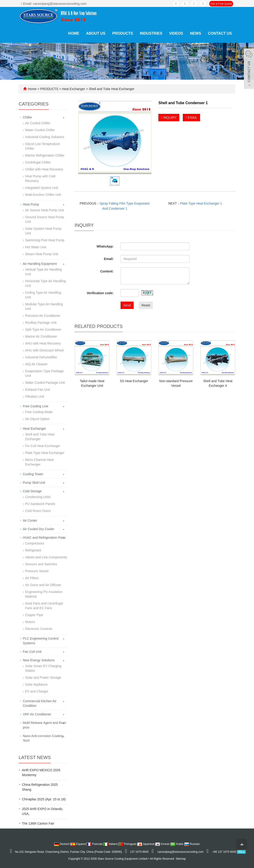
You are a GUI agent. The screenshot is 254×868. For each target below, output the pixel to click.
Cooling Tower (33, 474)
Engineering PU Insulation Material (44, 594)
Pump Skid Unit (34, 483)
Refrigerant (33, 550)
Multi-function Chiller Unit (43, 195)
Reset (146, 305)
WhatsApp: (105, 246)
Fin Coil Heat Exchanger (43, 446)
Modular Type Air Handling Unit (44, 306)
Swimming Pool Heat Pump (45, 240)
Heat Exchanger (74, 89)
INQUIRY (169, 118)
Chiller (27, 117)
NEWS (195, 33)
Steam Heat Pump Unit (42, 254)
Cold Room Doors (38, 511)
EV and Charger (37, 691)
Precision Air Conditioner (43, 316)
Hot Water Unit (36, 247)
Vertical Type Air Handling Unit (43, 272)
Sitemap (181, 859)
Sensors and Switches (41, 564)
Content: (107, 271)
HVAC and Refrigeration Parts (44, 538)
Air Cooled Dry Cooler (38, 529)
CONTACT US (220, 33)
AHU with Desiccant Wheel (44, 350)
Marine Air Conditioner (41, 336)
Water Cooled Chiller (40, 130)
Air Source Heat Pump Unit (44, 210)
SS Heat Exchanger (134, 381)
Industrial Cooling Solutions (45, 137)
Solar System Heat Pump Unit (43, 231)
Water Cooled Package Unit (45, 383)
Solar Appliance (36, 684)
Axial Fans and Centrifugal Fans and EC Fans (44, 606)
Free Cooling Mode (39, 412)
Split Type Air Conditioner (43, 330)
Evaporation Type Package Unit (44, 373)
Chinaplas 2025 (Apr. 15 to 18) (44, 799)
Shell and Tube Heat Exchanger (111, 89)
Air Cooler (30, 520)
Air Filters (32, 578)
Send (127, 305)
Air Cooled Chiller (38, 123)
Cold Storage (32, 491)
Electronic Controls (39, 629)
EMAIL (191, 118)
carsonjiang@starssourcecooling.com (180, 852)
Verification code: (100, 293)
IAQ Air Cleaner (36, 364)
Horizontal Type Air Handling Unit (45, 283)
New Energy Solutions (39, 660)
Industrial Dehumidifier (41, 357)
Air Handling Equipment (40, 264)
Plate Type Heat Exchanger (45, 453)
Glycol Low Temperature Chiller (43, 146)
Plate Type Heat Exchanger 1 (201, 203)
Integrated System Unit (41, 188)
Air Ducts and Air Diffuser (43, 585)
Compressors (35, 543)
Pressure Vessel (37, 571)
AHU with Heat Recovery (43, 343)
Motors (30, 622)
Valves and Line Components (46, 557)
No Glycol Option (37, 419)
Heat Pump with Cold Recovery (40, 178)
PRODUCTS (123, 33)
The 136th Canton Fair (38, 823)
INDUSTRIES (151, 33)
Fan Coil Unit (32, 652)
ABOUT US (96, 33)
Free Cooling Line (36, 406)
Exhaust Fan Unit (37, 390)
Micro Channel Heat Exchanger (39, 462)
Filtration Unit (35, 396)
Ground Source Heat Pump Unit (45, 219)
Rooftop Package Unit (41, 323)
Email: (109, 259)
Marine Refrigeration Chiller (45, 155)
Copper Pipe (34, 615)
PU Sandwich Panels (40, 504)
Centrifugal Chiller (38, 162)
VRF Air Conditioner (37, 714)
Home (74, 33)
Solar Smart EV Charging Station (43, 668)
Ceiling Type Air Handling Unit (43, 295)
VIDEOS (176, 33)
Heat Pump (31, 204)
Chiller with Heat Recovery (44, 169)
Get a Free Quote (221, 4)
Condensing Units (38, 497)
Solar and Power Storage (43, 677)
